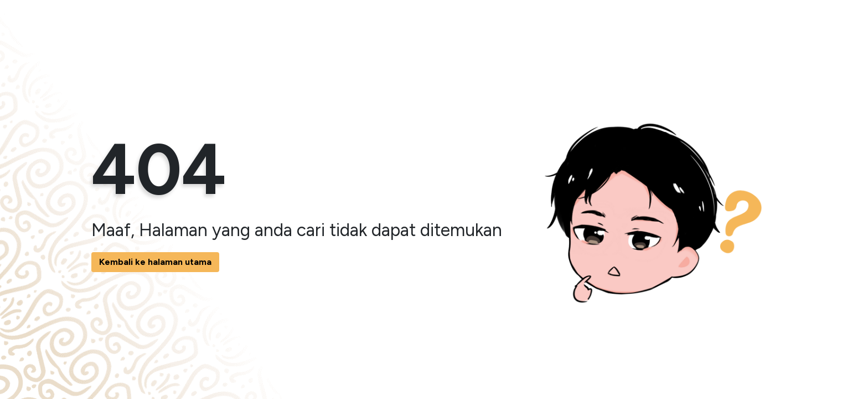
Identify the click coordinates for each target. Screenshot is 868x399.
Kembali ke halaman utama (155, 262)
